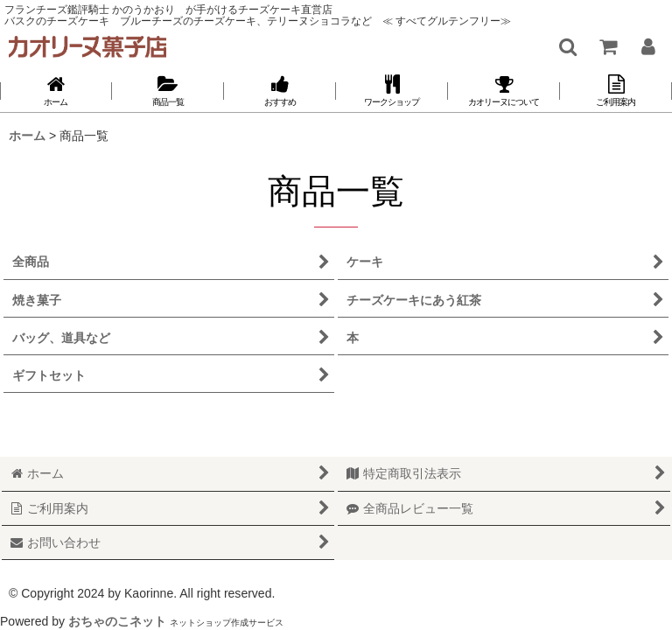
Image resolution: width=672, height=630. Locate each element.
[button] (567, 46)
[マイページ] (647, 46)
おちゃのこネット (117, 621)
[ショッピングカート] (607, 46)
